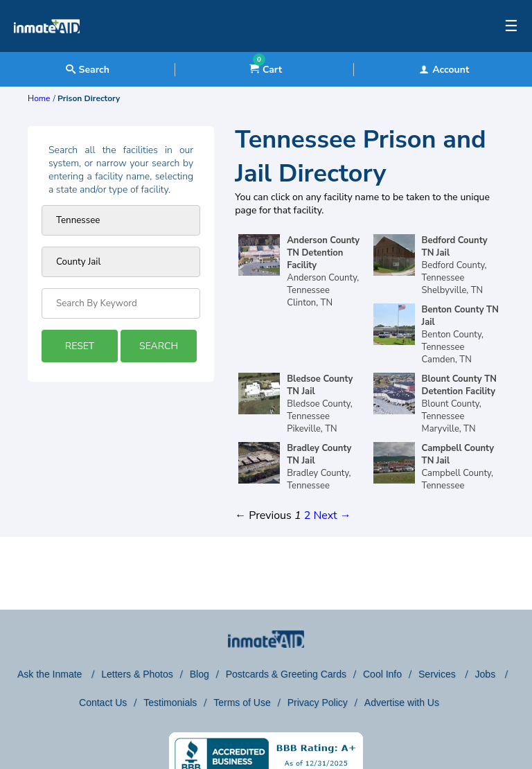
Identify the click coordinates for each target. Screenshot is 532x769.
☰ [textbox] (511, 26)
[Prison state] (121, 220)
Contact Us (103, 702)
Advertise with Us (402, 702)
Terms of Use (242, 702)
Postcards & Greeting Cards (286, 674)
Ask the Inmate (51, 674)
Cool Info (382, 674)
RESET (80, 346)
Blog (199, 674)
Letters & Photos (137, 674)
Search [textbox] (88, 70)
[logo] (47, 48)
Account (444, 70)
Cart (266, 70)
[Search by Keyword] (121, 303)
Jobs (487, 674)
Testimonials (170, 702)
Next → (332, 515)
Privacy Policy (318, 702)
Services (438, 674)
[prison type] (121, 262)
